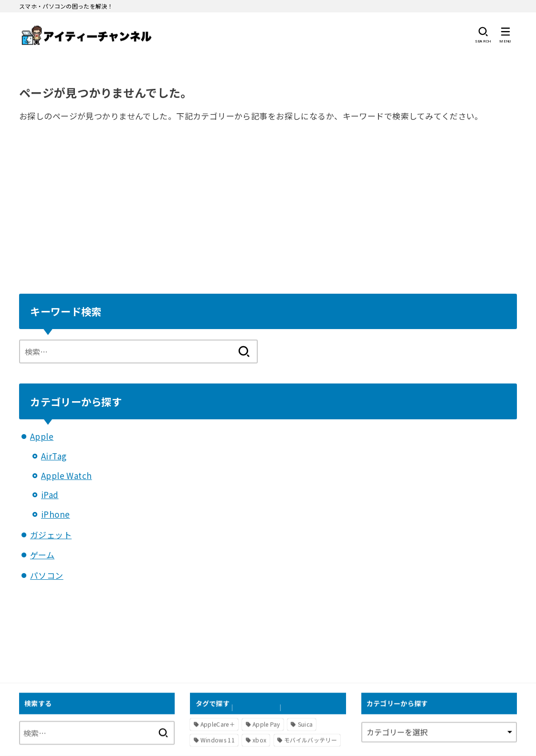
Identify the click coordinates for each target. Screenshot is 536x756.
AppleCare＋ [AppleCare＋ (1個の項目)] (218, 724)
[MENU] (505, 35)
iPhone (56, 514)
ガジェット (51, 535)
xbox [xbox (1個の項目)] (259, 740)
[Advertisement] (268, 207)
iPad (50, 495)
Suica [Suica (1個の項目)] (305, 724)
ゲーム (42, 555)
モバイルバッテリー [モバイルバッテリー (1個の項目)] (310, 740)
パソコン (47, 575)
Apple (42, 436)
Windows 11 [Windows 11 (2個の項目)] (218, 740)
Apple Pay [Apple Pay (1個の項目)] (266, 724)
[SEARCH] (483, 35)
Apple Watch (67, 475)
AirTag (54, 456)
